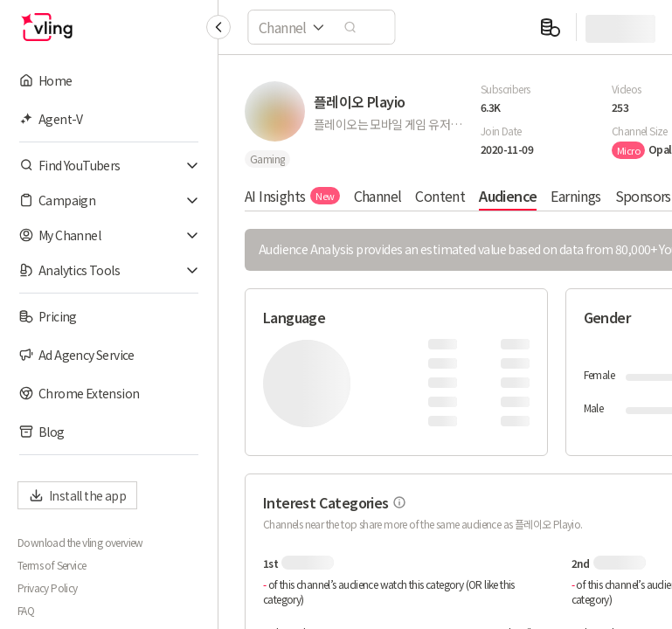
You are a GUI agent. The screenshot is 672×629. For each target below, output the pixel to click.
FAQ (26, 611)
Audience (508, 196)
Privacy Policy (48, 588)
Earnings (575, 196)
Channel (378, 196)
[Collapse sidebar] (218, 27)
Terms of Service (52, 565)
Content (440, 196)
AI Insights (292, 196)
